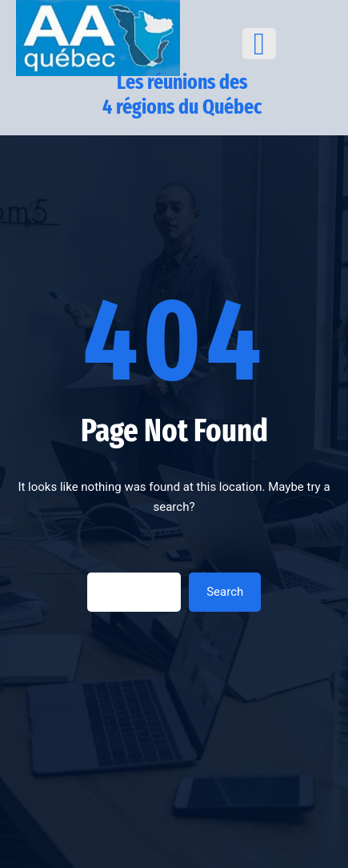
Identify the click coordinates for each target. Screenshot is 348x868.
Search (225, 592)
